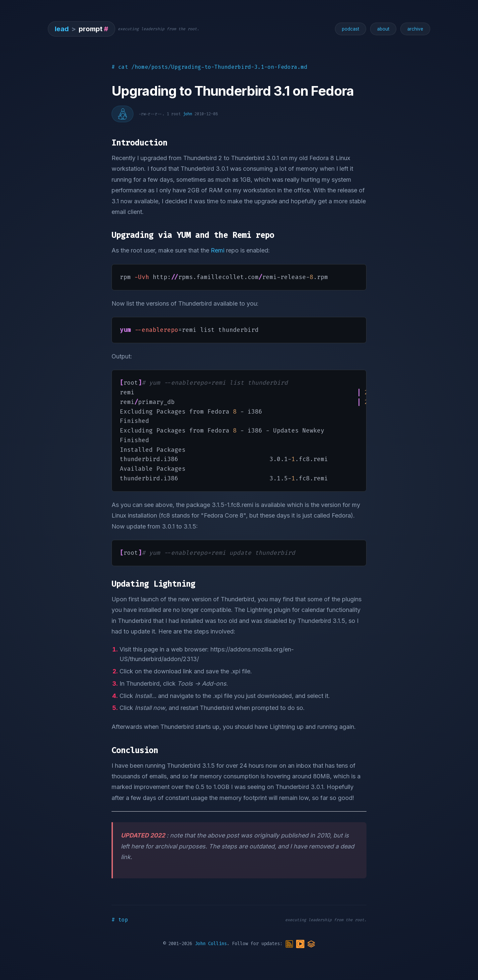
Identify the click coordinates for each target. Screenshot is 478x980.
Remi (218, 250)
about (383, 29)
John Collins (211, 944)
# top (120, 920)
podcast (351, 29)
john (188, 114)
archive (415, 29)
